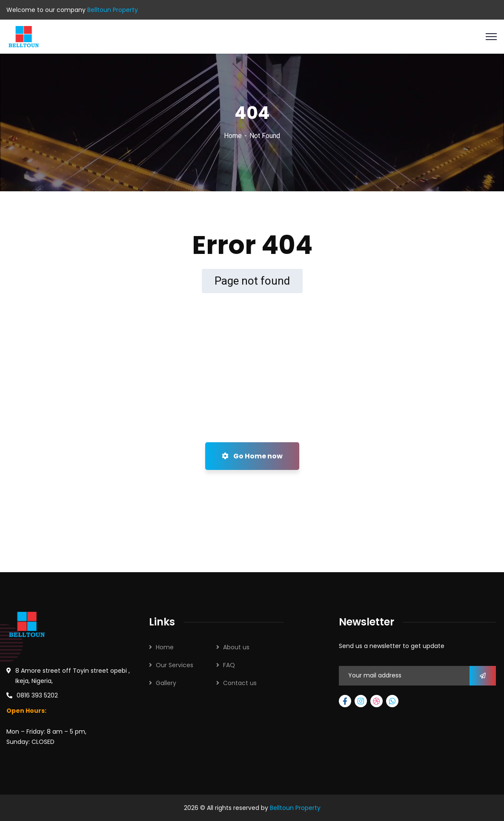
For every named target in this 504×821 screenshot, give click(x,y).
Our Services (175, 665)
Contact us (240, 683)
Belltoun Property (295, 808)
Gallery (166, 683)
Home (233, 136)
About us (236, 647)
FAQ (229, 665)
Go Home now (252, 456)
